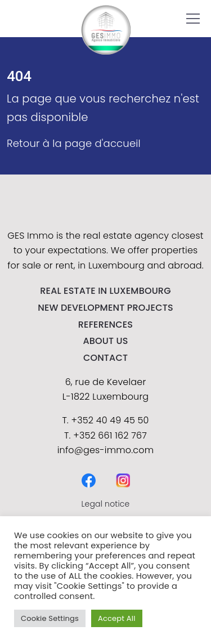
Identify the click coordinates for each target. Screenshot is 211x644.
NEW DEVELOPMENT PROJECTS (105, 308)
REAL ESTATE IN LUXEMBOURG (105, 291)
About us (105, 341)
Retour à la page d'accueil (74, 143)
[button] (193, 19)
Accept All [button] (117, 618)
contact (105, 358)
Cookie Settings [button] (50, 618)
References (105, 325)
